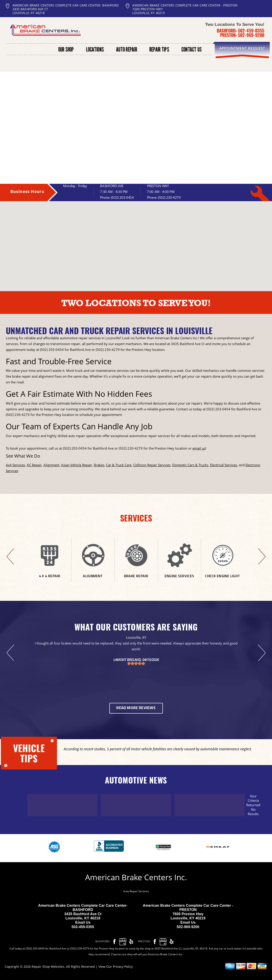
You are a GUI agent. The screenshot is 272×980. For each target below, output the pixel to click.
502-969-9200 (251, 35)
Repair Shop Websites (48, 967)
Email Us (83, 922)
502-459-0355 (251, 31)
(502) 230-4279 (169, 197)
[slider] (136, 663)
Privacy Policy (123, 967)
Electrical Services (224, 465)
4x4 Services (15, 465)
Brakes (99, 465)
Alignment (51, 465)
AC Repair (34, 465)
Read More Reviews (136, 708)
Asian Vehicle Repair (77, 465)
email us (199, 448)
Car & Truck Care (119, 465)
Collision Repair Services (152, 465)
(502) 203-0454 (123, 197)
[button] (140, 231)
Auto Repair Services (136, 891)
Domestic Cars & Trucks (190, 465)
